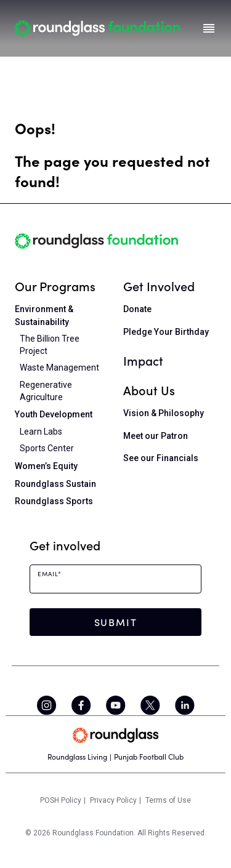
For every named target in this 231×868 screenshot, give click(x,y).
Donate (137, 309)
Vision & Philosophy (164, 413)
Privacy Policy (113, 800)
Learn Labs (41, 432)
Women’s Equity (46, 466)
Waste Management (59, 368)
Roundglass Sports (54, 501)
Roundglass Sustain (55, 484)
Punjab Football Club (149, 757)
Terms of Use (168, 800)
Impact (143, 360)
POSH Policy (61, 800)
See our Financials (161, 458)
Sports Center (47, 448)
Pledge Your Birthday (166, 332)
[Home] (97, 28)
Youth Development (54, 414)
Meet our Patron (156, 436)
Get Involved (159, 286)
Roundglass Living (77, 757)
